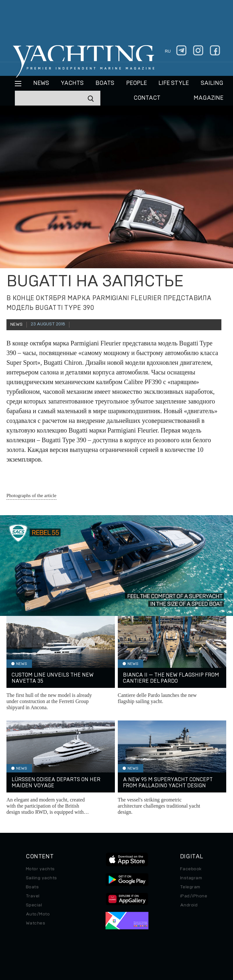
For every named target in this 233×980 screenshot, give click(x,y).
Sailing (212, 83)
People (137, 83)
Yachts (72, 83)
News (41, 83)
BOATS (105, 83)
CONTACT (147, 98)
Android (189, 905)
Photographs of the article (31, 495)
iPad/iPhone (194, 896)
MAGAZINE (208, 98)
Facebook (191, 869)
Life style (174, 83)
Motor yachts (40, 869)
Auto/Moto (38, 914)
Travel (33, 896)
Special (34, 905)
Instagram (191, 878)
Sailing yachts (41, 878)
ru (168, 51)
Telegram (190, 887)
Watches (35, 923)
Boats (32, 887)
